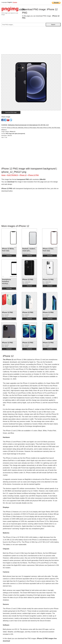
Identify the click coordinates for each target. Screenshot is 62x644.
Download (9, 256)
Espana (15, 2)
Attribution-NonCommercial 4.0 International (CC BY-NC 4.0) (28, 125)
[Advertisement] (31, 41)
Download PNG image (11, 112)
